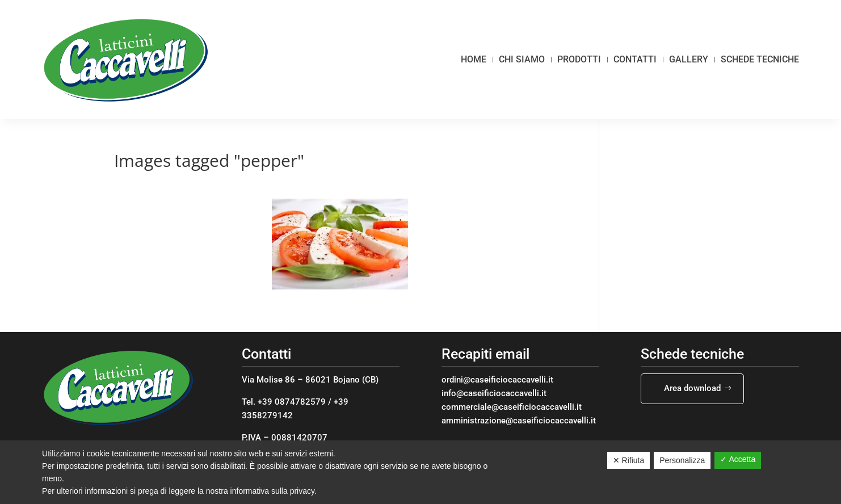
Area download (692, 388)
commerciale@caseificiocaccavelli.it (512, 407)
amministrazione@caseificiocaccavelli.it (519, 421)
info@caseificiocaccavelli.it (494, 393)
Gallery (689, 59)
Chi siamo (522, 59)
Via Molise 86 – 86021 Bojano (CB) (310, 380)
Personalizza (682, 460)
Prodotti (579, 59)
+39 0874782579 (292, 402)
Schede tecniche (760, 59)
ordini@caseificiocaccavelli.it (497, 380)
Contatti (635, 59)
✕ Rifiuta (629, 460)
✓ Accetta (738, 459)
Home (474, 59)
